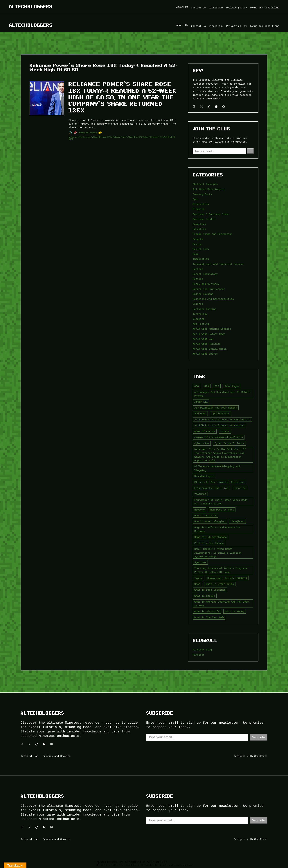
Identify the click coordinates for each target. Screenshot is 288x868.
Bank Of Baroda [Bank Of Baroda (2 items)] (205, 432)
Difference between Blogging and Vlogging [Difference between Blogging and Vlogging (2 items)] (217, 468)
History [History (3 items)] (199, 510)
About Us (182, 7)
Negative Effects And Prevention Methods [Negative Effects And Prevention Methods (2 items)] (217, 529)
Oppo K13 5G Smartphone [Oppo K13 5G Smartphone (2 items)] (210, 537)
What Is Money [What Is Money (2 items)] (235, 611)
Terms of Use (29, 756)
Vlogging (199, 319)
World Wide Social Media (210, 349)
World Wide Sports (205, 354)
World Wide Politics (207, 344)
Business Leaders (204, 219)
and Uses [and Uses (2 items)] (200, 414)
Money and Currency (88, 133)
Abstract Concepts (205, 184)
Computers (199, 224)
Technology (200, 314)
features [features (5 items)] (200, 494)
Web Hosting (201, 324)
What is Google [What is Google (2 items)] (205, 596)
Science (198, 304)
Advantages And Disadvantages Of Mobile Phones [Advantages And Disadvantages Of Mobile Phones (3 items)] (222, 394)
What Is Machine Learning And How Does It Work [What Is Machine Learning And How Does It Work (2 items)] (222, 604)
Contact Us (198, 8)
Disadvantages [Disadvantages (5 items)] (204, 476)
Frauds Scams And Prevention (213, 234)
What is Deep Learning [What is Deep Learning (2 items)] (210, 590)
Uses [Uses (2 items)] (197, 584)
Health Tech (201, 249)
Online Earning (203, 294)
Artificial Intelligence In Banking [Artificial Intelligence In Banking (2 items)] (219, 425)
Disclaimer (216, 8)
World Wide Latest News (209, 334)
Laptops (198, 269)
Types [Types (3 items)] (198, 578)
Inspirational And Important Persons (218, 264)
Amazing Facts (202, 194)
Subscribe (259, 737)
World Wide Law (203, 339)
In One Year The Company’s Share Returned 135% (90, 137)
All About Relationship (209, 189)
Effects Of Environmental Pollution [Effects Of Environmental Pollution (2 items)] (219, 482)
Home (196, 254)
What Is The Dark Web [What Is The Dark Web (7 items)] (209, 617)
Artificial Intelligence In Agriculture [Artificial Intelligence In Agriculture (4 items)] (222, 420)
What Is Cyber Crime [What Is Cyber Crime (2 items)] (220, 584)
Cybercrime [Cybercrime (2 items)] (202, 443)
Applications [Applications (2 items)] (221, 414)
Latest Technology (205, 274)
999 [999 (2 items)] (217, 386)
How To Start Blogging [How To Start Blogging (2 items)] (210, 521)
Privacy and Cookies (57, 756)
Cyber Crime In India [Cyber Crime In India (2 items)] (229, 443)
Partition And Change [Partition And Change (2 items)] (209, 543)
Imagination (201, 259)
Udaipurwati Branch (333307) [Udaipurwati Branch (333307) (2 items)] (227, 578)
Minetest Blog (202, 650)
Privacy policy (237, 8)
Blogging (199, 209)
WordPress (261, 756)
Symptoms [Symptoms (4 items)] (200, 562)
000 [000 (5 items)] (197, 386)
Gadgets (198, 239)
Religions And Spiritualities (213, 299)
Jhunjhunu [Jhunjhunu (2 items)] (237, 521)
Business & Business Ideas (211, 214)
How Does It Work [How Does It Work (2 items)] (222, 510)
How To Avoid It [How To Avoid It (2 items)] (205, 516)
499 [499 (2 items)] (207, 386)
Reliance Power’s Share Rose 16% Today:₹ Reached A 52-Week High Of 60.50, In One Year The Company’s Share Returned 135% (123, 97)
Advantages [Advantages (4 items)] (232, 386)
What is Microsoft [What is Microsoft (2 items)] (207, 611)
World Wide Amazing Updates (212, 329)
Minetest (199, 655)
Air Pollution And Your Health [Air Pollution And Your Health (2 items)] (216, 408)
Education (199, 229)
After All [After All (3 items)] (201, 402)
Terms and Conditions (264, 8)
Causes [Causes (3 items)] (225, 432)
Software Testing (204, 309)
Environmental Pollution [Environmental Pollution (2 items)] (211, 488)
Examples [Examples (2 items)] (240, 488)
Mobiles (198, 279)
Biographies (201, 204)
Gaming (197, 244)
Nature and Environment (209, 289)
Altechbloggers (31, 7)
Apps (196, 199)
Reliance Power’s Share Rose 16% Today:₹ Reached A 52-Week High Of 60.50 (122, 138)
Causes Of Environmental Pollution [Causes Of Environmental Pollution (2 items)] (219, 437)
